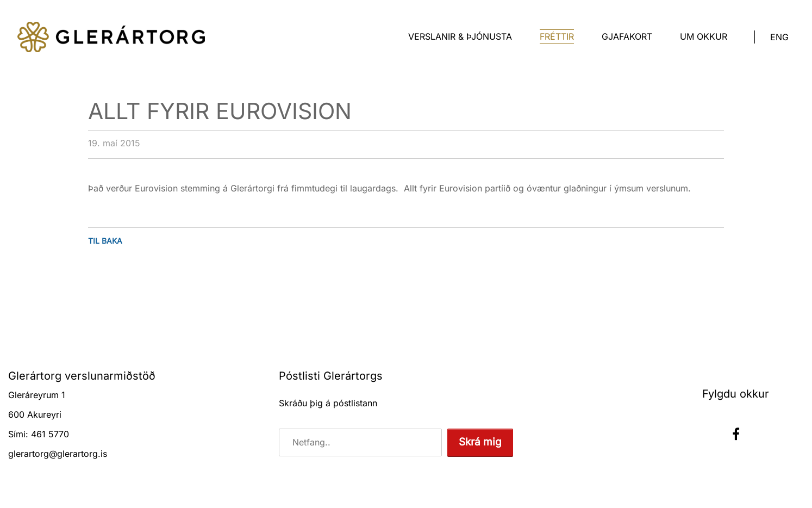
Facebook (736, 434)
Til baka (105, 241)
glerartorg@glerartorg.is (58, 454)
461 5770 (50, 434)
